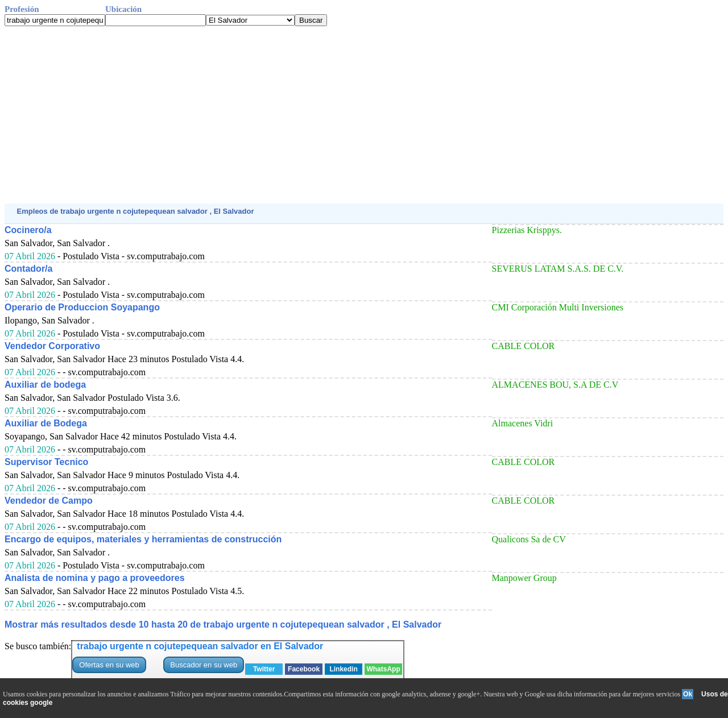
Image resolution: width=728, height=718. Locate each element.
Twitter (264, 669)
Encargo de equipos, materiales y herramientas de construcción (143, 539)
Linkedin (343, 669)
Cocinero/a (28, 230)
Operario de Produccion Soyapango (82, 307)
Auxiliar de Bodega (46, 423)
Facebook (304, 669)
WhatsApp (383, 669)
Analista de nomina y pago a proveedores (95, 578)
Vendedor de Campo (49, 501)
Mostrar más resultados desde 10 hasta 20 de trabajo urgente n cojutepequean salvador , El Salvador (223, 624)
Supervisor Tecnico (46, 462)
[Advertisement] (346, 115)
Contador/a (28, 269)
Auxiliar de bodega (45, 385)
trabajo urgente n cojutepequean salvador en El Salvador (200, 646)
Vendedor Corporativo (52, 346)
